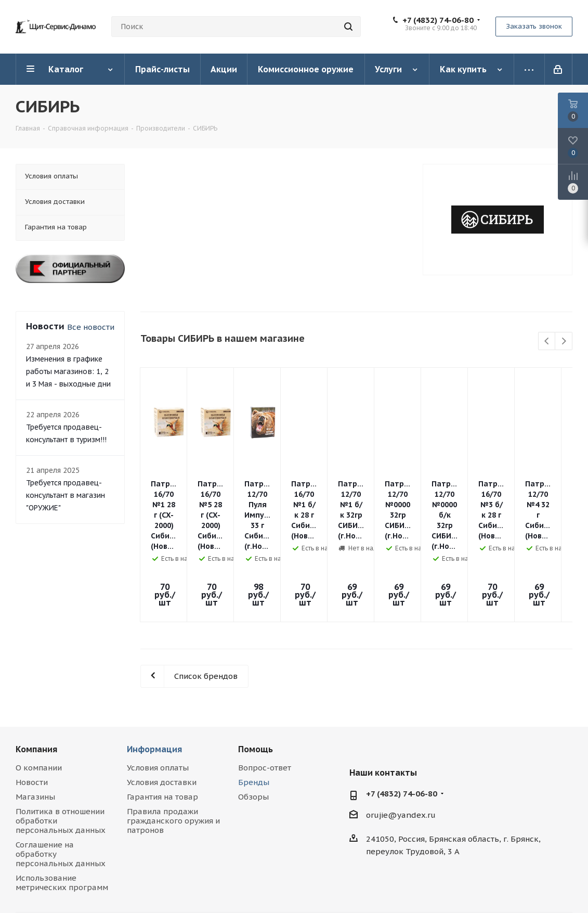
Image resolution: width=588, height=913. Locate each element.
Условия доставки (162, 715)
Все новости (91, 327)
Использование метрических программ (62, 815)
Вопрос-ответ (265, 700)
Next (564, 342)
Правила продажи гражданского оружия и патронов (173, 753)
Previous (547, 342)
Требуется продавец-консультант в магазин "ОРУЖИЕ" (66, 495)
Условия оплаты (158, 700)
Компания (36, 681)
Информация (154, 681)
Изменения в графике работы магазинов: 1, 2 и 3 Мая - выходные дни (68, 371)
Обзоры (253, 729)
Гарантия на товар (162, 729)
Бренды (254, 715)
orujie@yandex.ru (401, 747)
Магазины (35, 729)
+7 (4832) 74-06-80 (438, 20)
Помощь (256, 681)
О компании (39, 700)
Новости (32, 715)
